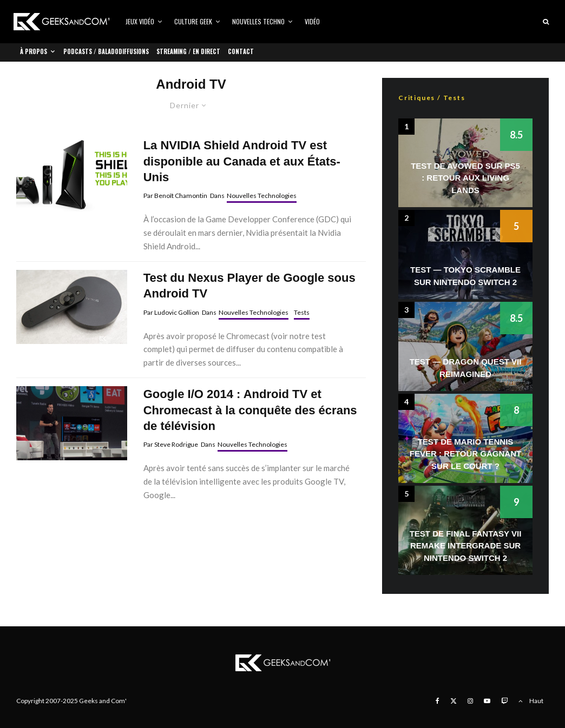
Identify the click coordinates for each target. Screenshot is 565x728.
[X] (454, 701)
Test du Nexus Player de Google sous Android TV (249, 286)
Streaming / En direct (188, 51)
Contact (241, 51)
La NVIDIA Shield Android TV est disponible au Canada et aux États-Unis (242, 161)
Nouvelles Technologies (262, 196)
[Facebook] (438, 701)
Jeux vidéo (140, 21)
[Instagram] (470, 701)
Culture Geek (193, 21)
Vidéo (312, 21)
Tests (302, 312)
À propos (34, 51)
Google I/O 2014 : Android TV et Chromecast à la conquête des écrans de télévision (250, 410)
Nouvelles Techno (258, 21)
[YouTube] (487, 701)
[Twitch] (504, 701)
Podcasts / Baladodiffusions (106, 51)
